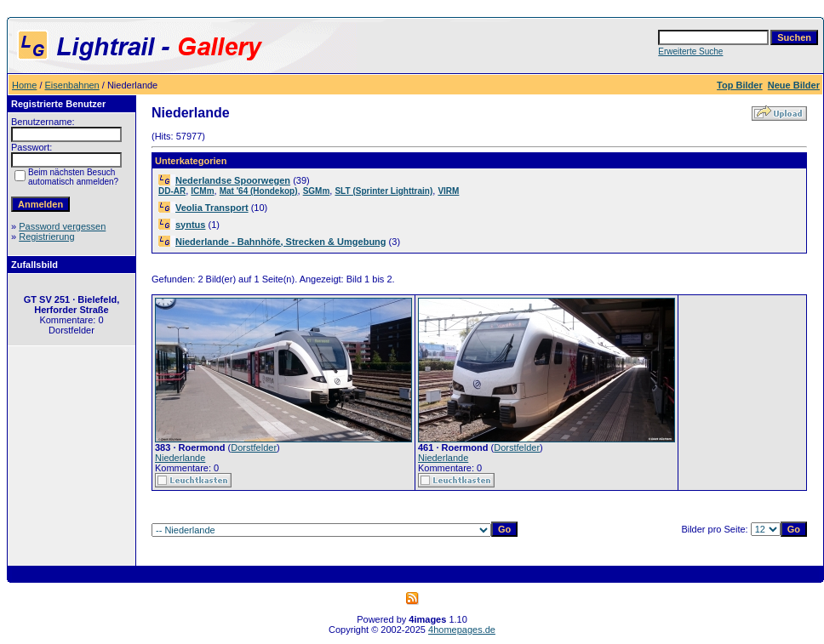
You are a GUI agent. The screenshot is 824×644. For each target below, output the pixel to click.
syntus (190, 225)
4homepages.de (462, 630)
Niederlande (180, 458)
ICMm (202, 191)
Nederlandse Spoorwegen (233, 180)
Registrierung (46, 237)
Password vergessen (62, 226)
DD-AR (172, 191)
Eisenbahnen (72, 85)
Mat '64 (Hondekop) (259, 191)
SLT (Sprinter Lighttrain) (383, 191)
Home (24, 85)
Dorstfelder (254, 447)
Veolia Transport (212, 208)
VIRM (448, 191)
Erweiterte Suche (690, 51)
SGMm (317, 191)
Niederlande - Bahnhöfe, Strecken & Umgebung (281, 242)
